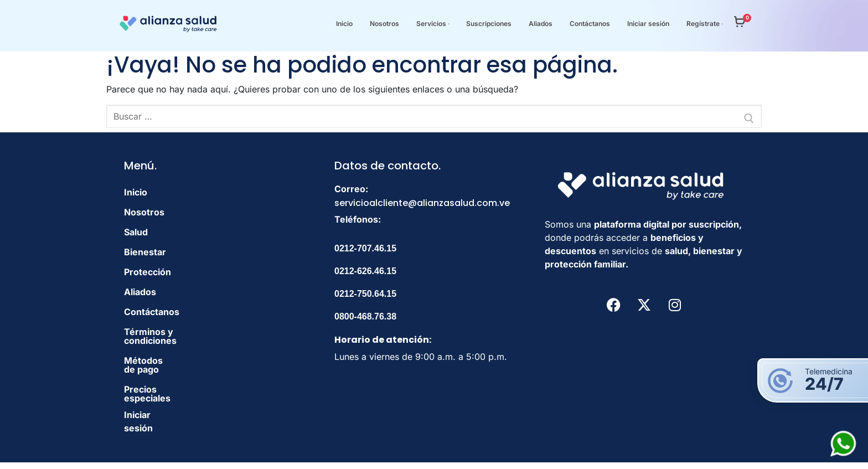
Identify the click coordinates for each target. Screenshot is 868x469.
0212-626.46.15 (365, 271)
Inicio (136, 192)
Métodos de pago (162, 352)
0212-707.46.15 (365, 248)
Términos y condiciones (176, 332)
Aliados (140, 292)
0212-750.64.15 (365, 294)
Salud (136, 232)
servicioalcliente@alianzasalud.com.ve (422, 203)
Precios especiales (165, 372)
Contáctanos (152, 312)
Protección (148, 272)
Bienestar (145, 252)
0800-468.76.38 (365, 316)
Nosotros (144, 212)
